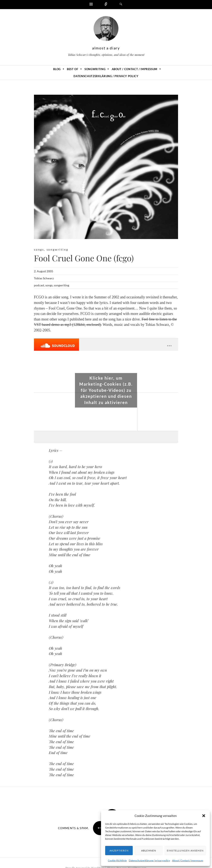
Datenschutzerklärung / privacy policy (149, 860)
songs (39, 249)
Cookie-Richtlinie (117, 860)
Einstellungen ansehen (185, 851)
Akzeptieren (119, 851)
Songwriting (95, 69)
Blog (57, 69)
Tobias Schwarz (44, 278)
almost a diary (106, 48)
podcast (39, 285)
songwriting (57, 249)
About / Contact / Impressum (188, 860)
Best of (73, 69)
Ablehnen (149, 851)
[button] (204, 816)
